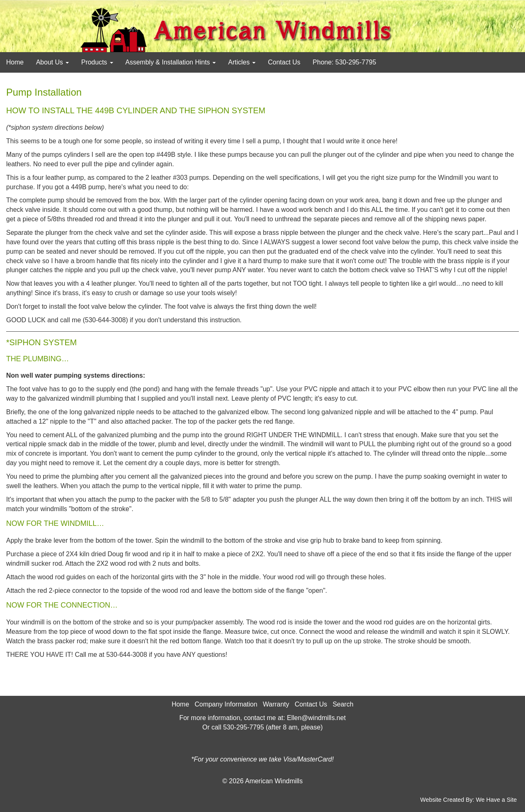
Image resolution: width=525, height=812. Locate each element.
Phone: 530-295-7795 (344, 62)
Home (15, 62)
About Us (52, 62)
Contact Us (284, 62)
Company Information (226, 704)
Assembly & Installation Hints (171, 62)
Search (343, 704)
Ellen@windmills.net (316, 718)
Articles (242, 62)
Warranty (276, 704)
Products (97, 62)
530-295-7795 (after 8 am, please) (273, 727)
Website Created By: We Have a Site (469, 800)
